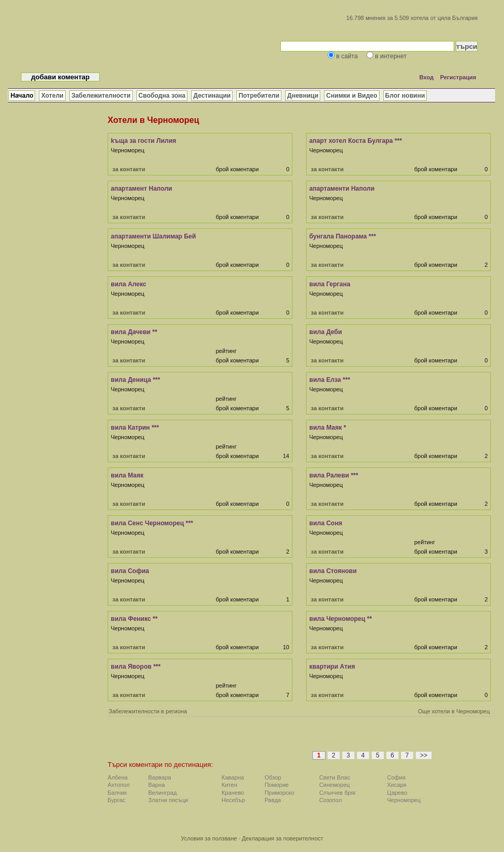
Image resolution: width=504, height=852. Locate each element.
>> (424, 755)
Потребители (259, 96)
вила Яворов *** (136, 667)
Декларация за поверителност (283, 838)
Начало (22, 96)
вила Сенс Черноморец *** (152, 523)
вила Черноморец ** (340, 619)
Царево (397, 793)
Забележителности (101, 96)
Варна (156, 785)
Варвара (160, 777)
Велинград (162, 793)
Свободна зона (162, 96)
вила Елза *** (330, 380)
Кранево (233, 793)
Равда (273, 800)
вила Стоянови (333, 571)
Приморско (280, 793)
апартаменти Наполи (342, 189)
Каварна (233, 777)
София (396, 777)
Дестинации (212, 96)
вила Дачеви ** (134, 332)
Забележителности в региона (148, 711)
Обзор (273, 777)
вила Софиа (130, 571)
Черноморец (404, 800)
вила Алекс (129, 284)
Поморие (277, 785)
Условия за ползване (209, 838)
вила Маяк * (328, 428)
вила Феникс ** (134, 619)
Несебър (233, 800)
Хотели (52, 96)
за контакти (129, 169)
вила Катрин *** (135, 428)
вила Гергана (330, 284)
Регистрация (458, 77)
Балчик (117, 793)
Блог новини (405, 96)
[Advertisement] (239, 742)
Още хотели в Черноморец (454, 711)
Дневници (303, 96)
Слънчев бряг (338, 793)
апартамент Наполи (141, 189)
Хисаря (397, 785)
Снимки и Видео (351, 96)
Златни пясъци (168, 800)
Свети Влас (335, 777)
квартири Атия (332, 667)
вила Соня (326, 523)
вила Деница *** (135, 380)
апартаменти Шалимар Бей (153, 236)
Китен (229, 785)
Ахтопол (119, 785)
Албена (118, 777)
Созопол (330, 800)
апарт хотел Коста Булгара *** (356, 141)
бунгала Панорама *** (343, 236)
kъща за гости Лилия (144, 141)
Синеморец (335, 785)
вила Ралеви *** (334, 475)
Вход (427, 77)
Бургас (117, 800)
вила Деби (325, 332)
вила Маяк (127, 475)
